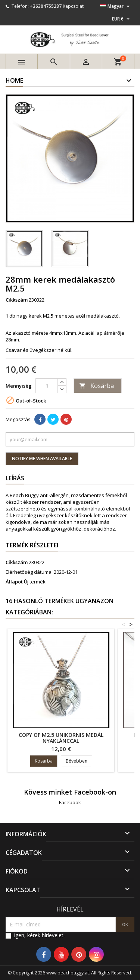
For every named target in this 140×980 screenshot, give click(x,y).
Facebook (70, 802)
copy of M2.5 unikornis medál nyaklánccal (61, 738)
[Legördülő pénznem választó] (122, 19)
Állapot (14, 582)
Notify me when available (42, 459)
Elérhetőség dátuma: (29, 572)
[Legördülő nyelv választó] (116, 6)
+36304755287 (46, 6)
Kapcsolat (73, 6)
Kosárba (97, 386)
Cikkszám (17, 300)
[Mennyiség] (47, 386)
